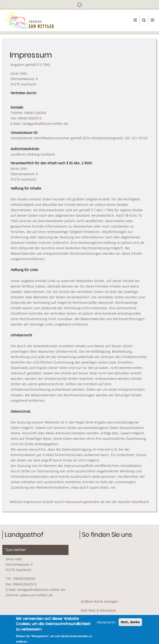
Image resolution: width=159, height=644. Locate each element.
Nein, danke (130, 622)
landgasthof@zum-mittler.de (45, 124)
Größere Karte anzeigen (99, 601)
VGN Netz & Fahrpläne (98, 610)
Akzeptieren (106, 622)
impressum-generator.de (85, 502)
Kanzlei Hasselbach (134, 502)
